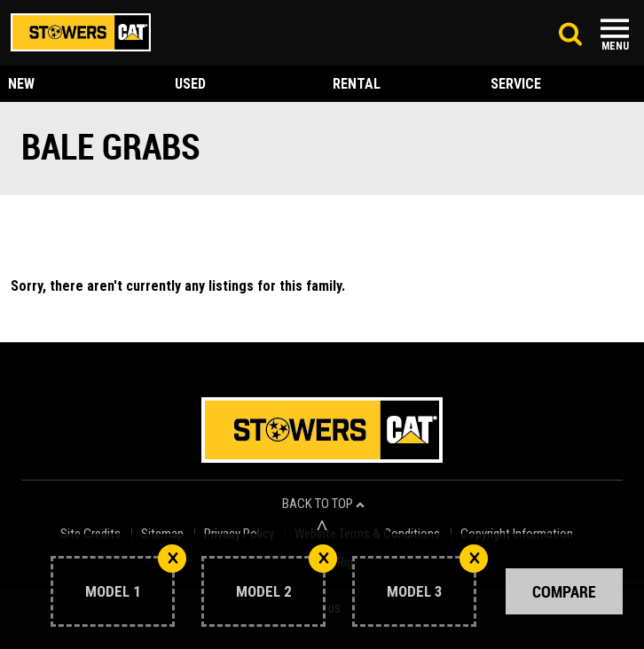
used (190, 84)
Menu (615, 46)
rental (357, 84)
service (516, 84)
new (21, 84)
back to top (323, 504)
